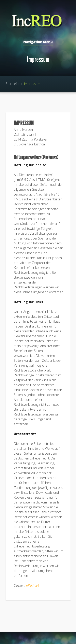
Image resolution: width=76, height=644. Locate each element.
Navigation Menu (38, 42)
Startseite (13, 84)
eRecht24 (33, 585)
